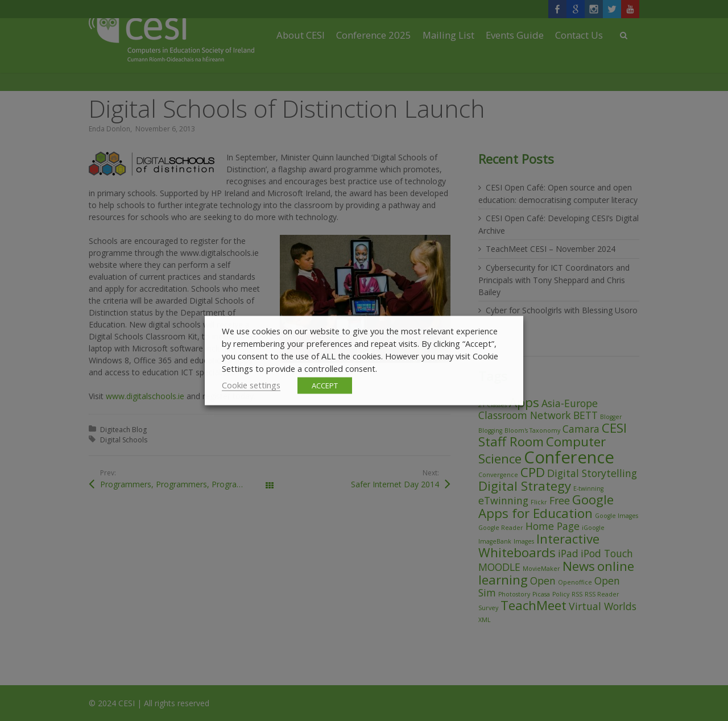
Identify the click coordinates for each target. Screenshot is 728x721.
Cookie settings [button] (251, 385)
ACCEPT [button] (325, 386)
